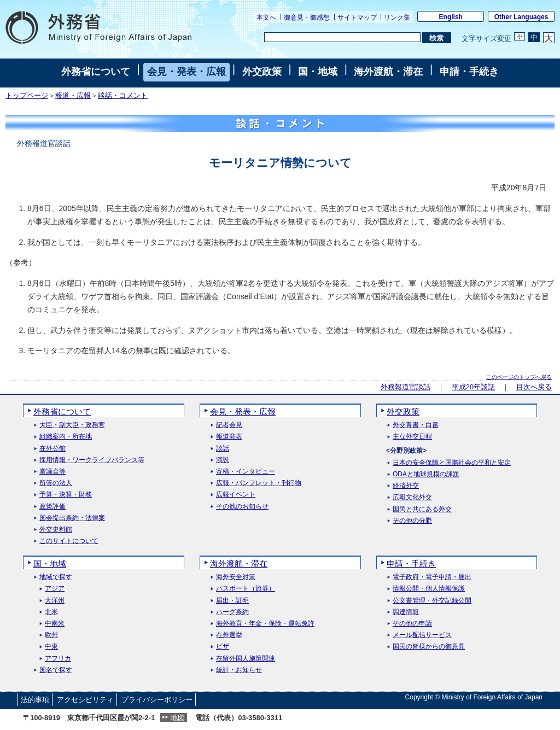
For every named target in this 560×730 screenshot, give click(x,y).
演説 (223, 460)
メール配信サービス (422, 635)
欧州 (51, 635)
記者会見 (229, 425)
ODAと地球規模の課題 (426, 474)
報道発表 (229, 437)
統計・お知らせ (239, 670)
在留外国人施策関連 (246, 659)
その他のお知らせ (242, 507)
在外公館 (52, 449)
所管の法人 (56, 483)
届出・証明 (232, 601)
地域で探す (56, 577)
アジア (55, 589)
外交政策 (262, 72)
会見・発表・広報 (186, 72)
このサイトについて (69, 541)
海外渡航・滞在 (388, 72)
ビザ (223, 647)
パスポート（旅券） (246, 589)
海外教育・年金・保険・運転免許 (265, 624)
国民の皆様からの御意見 (429, 647)
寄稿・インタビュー (246, 472)
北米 (51, 612)
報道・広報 (73, 96)
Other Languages (521, 17)
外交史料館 (56, 530)
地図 (178, 718)
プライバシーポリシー (157, 700)
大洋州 (55, 601)
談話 (223, 449)
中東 (51, 647)
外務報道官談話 (406, 387)
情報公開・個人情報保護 (429, 589)
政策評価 (52, 507)
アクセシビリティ (85, 700)
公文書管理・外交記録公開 (432, 601)
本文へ (266, 17)
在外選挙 (229, 635)
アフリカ (58, 659)
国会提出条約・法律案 (72, 518)
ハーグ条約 (232, 612)
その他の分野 (412, 521)
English (451, 17)
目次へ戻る (534, 387)
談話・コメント (123, 96)
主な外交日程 (412, 437)
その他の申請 (412, 624)
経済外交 (406, 486)
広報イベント (236, 495)
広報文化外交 (412, 497)
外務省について (96, 72)
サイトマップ (357, 17)
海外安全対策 (236, 577)
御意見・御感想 (307, 17)
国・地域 (318, 72)
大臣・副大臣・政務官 (72, 425)
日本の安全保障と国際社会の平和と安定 (452, 463)
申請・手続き (469, 72)
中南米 (55, 624)
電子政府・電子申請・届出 (432, 577)
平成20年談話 (473, 387)
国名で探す (56, 670)
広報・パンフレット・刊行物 (259, 483)
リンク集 (397, 17)
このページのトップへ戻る (519, 377)
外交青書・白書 (416, 425)
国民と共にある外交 (422, 509)
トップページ (27, 96)
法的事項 (35, 700)
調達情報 (406, 612)
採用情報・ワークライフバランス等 (92, 460)
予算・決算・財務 (66, 495)
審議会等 (52, 472)
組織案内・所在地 (66, 437)
